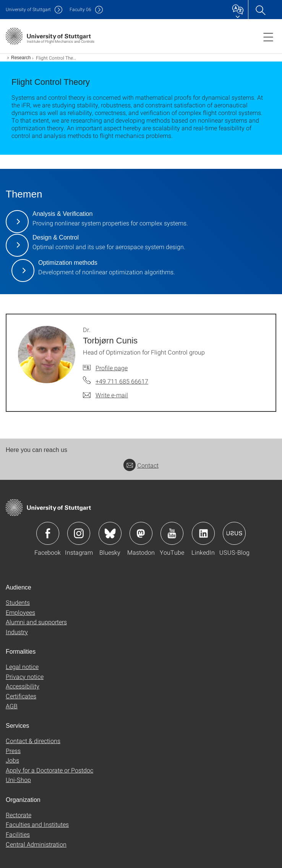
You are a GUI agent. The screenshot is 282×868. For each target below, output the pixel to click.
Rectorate (19, 815)
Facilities (18, 834)
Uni (28, 9)
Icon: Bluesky (110, 533)
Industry (17, 632)
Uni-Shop (18, 780)
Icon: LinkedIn (203, 533)
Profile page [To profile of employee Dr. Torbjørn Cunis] (112, 368)
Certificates (21, 696)
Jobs (12, 760)
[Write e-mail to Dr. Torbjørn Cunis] (105, 395)
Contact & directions (33, 741)
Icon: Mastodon (141, 533)
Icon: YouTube (172, 533)
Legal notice (22, 666)
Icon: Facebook (48, 533)
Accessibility (23, 686)
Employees (20, 612)
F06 (80, 9)
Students (18, 602)
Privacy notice (25, 676)
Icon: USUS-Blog (234, 533)
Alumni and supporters (36, 622)
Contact (141, 465)
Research (21, 58)
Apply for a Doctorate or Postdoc (49, 770)
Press (13, 751)
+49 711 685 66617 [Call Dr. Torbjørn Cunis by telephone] (122, 381)
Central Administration (36, 844)
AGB (12, 706)
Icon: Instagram (79, 533)
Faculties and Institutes (37, 824)
